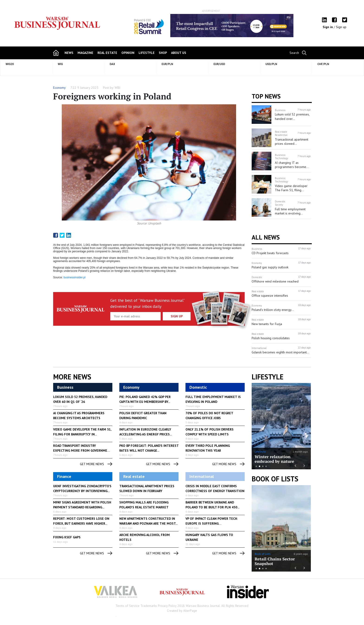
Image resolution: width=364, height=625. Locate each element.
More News (72, 377)
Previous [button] (130, 28)
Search (294, 53)
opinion (128, 53)
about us (179, 53)
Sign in (328, 27)
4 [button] (266, 466)
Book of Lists (275, 479)
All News (266, 237)
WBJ (117, 88)
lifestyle (147, 53)
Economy (59, 88)
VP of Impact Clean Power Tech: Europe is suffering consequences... (212, 523)
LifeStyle (260, 452)
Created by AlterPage (182, 611)
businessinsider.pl (75, 277)
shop (163, 53)
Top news (266, 96)
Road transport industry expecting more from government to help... (82, 451)
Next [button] (292, 26)
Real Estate (107, 53)
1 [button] (256, 466)
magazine (85, 53)
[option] (211, 26)
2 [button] (260, 466)
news (69, 53)
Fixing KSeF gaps (67, 537)
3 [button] (263, 466)
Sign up (341, 27)
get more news (96, 464)
